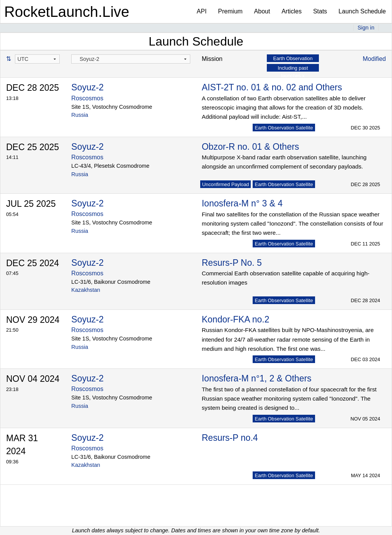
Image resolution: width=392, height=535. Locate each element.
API (202, 11)
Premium (230, 11)
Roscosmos (87, 98)
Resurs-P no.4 (230, 438)
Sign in (366, 28)
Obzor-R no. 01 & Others (250, 147)
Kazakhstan (86, 290)
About (262, 11)
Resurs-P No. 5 (232, 263)
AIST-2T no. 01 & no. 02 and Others (272, 87)
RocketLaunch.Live (67, 12)
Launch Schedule (362, 11)
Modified (374, 59)
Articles (291, 11)
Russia (80, 115)
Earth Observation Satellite (284, 128)
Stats (320, 11)
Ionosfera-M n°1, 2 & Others (257, 378)
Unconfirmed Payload (225, 184)
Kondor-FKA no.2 (235, 319)
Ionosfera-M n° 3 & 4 (242, 203)
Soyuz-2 (87, 87)
